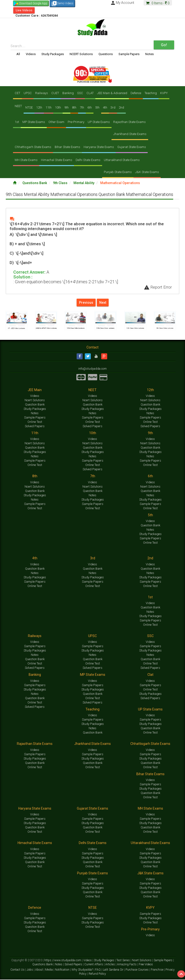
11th (49, 107)
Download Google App (33, 3)
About (39, 970)
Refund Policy (97, 974)
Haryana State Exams (99, 147)
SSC (80, 93)
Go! (164, 45)
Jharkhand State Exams (130, 134)
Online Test (35, 422)
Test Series (123, 961)
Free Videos (146, 965)
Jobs (30, 970)
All (18, 54)
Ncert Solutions (35, 400)
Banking (68, 93)
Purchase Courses (137, 970)
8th (74, 107)
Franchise (157, 970)
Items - (158, 3)
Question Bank (35, 405)
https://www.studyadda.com (63, 961)
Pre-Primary (76, 122)
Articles (110, 965)
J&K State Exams (147, 172)
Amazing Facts (127, 965)
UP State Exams (99, 122)
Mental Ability (84, 183)
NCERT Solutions (81, 54)
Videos (31, 54)
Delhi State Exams (88, 160)
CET (17, 93)
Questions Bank (35, 183)
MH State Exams (26, 160)
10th (58, 107)
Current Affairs (94, 965)
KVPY (164, 93)
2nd (121, 107)
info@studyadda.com (93, 369)
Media (49, 970)
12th (39, 107)
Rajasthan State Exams (129, 122)
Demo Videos (62, 4)
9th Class (61, 183)
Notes (149, 54)
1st (17, 122)
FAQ (98, 970)
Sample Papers (129, 54)
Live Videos (24, 10)
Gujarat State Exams (132, 147)
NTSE (29, 107)
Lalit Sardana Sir (113, 970)
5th (97, 107)
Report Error (158, 287)
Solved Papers (35, 426)
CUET (55, 93)
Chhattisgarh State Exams (33, 147)
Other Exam (56, 122)
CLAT (90, 93)
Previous (86, 303)
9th (66, 107)
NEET (18, 106)
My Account (122, 3)
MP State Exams (34, 122)
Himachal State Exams (57, 160)
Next (103, 303)
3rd (113, 107)
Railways (42, 93)
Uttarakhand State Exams (122, 160)
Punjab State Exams (118, 172)
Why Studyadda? (83, 970)
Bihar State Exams (67, 147)
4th (105, 107)
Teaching (151, 93)
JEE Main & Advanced (112, 93)
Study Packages (53, 54)
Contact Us (18, 970)
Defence (136, 93)
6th (90, 107)
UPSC (28, 93)
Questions (106, 54)
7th (82, 107)
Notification (63, 970)
